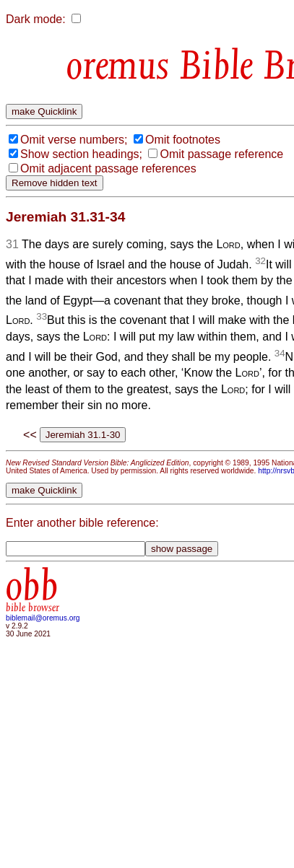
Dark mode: (36, 19)
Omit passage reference (221, 154)
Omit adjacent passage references (108, 168)
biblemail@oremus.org (43, 618)
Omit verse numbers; (74, 140)
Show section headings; (81, 154)
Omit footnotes (183, 140)
